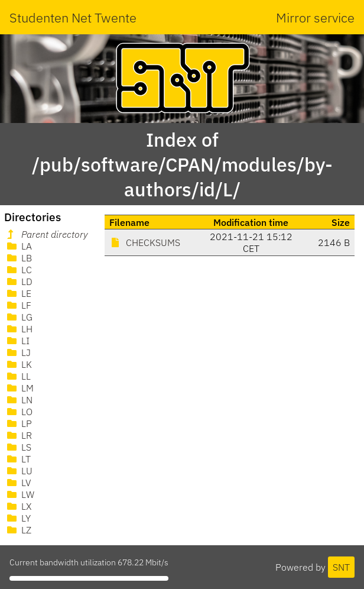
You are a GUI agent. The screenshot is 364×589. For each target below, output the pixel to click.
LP (18, 423)
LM (19, 388)
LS (18, 447)
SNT (341, 567)
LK (18, 364)
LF (18, 305)
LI (17, 341)
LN (19, 400)
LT (18, 459)
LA (18, 246)
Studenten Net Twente (73, 17)
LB (18, 258)
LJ (18, 352)
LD (19, 281)
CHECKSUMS (145, 242)
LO (19, 412)
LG (19, 317)
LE (18, 293)
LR (18, 435)
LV (18, 483)
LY (18, 518)
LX (18, 506)
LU (19, 471)
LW (19, 494)
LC (18, 270)
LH (19, 329)
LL (18, 376)
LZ (18, 530)
